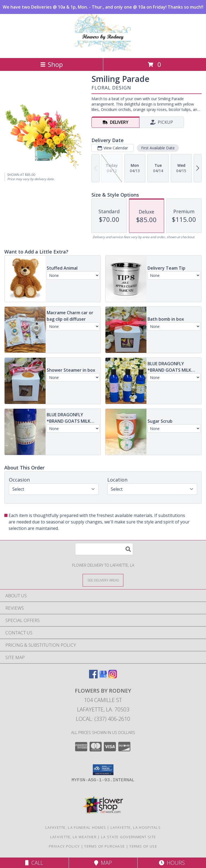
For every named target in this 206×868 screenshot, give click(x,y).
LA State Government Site (128, 837)
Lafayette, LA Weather (73, 837)
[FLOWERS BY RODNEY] (103, 50)
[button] (103, 770)
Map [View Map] (103, 863)
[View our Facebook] (93, 677)
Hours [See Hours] (172, 863)
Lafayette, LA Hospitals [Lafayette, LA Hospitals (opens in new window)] (136, 827)
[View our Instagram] (113, 677)
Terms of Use (143, 846)
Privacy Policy (64, 846)
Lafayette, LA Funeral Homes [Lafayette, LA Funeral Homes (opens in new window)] (76, 827)
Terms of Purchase (104, 846)
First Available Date (158, 148)
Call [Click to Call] (34, 863)
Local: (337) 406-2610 (103, 719)
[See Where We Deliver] (103, 580)
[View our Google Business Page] (103, 677)
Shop (51, 64)
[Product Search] (104, 549)
